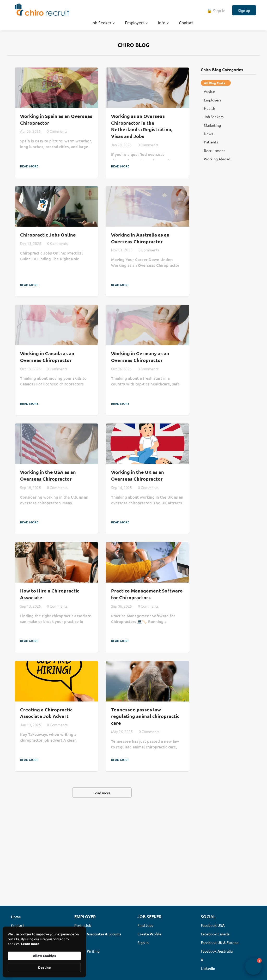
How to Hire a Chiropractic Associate (50, 594)
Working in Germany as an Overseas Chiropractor (140, 357)
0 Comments (57, 131)
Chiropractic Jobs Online (48, 235)
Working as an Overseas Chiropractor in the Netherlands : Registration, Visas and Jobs (142, 126)
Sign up (244, 10)
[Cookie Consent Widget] (44, 952)
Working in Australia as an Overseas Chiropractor (140, 238)
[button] (253, 966)
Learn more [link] (30, 944)
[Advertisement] (133, 860)
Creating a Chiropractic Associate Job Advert (46, 713)
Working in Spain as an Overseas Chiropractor (56, 119)
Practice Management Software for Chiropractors (147, 594)
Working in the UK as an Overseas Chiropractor (138, 475)
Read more (29, 166)
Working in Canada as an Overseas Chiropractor (47, 357)
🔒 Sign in (216, 10)
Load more (102, 793)
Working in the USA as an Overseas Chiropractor (48, 475)
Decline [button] (44, 967)
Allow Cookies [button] (44, 956)
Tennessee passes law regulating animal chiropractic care (145, 716)
